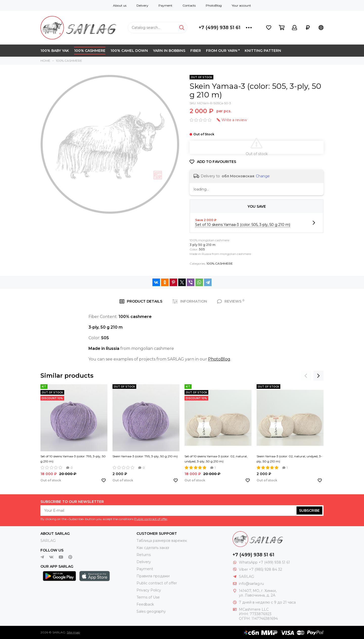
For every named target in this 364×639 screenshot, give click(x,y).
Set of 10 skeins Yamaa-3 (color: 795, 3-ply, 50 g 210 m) (73, 459)
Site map (73, 632)
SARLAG (48, 541)
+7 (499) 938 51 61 (220, 28)
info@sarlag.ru (251, 584)
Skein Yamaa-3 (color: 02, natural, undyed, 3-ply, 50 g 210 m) (289, 459)
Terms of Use (148, 597)
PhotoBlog (214, 5)
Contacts (189, 5)
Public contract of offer (151, 519)
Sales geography (151, 611)
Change (263, 176)
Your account (241, 5)
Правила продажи (153, 576)
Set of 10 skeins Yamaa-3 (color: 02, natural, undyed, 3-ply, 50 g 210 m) (216, 459)
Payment (165, 5)
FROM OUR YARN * (223, 51)
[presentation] (306, 376)
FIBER (196, 51)
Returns (144, 555)
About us (120, 5)
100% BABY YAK (55, 51)
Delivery (142, 5)
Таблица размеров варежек (162, 541)
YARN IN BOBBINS (169, 51)
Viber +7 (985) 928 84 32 (260, 569)
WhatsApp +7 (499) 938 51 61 (264, 562)
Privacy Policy (149, 590)
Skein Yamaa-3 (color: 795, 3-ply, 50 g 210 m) (145, 456)
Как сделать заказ (153, 548)
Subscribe (309, 510)
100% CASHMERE (90, 51)
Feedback (145, 604)
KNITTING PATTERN (263, 51)
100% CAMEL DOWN (129, 51)
